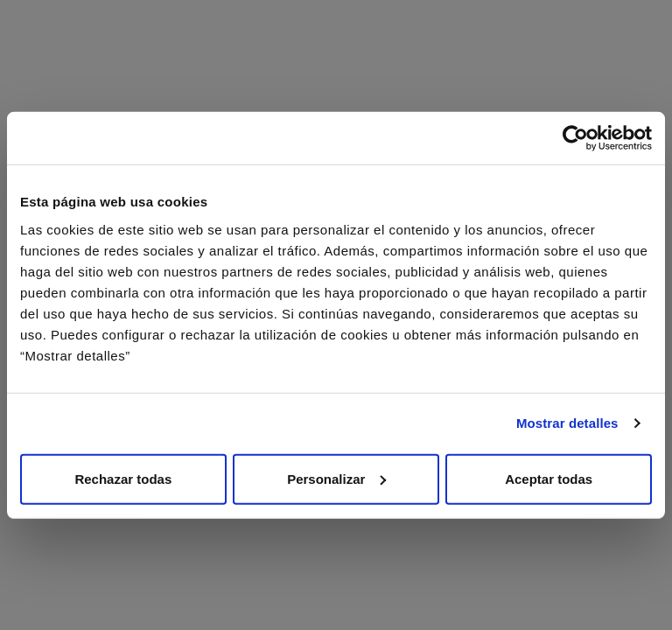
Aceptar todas (549, 478)
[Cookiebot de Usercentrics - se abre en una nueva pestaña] (575, 138)
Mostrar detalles (567, 423)
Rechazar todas (123, 478)
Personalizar (336, 478)
